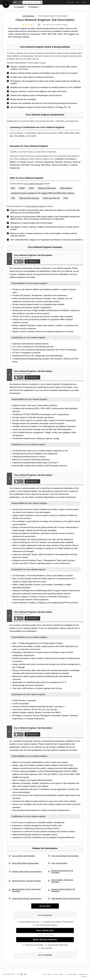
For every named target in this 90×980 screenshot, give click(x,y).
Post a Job (70, 2)
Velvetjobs (6, 5)
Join (78, 2)
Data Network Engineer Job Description (66, 899)
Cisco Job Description (59, 863)
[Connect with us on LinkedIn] (25, 974)
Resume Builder (72, 974)
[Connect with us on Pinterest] (22, 974)
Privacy (61, 974)
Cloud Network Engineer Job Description (27, 899)
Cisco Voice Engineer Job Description (65, 856)
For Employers (34, 7)
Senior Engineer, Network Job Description (62, 881)
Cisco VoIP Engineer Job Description (25, 863)
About (44, 974)
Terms (55, 974)
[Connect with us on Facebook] (18, 974)
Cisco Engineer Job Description (23, 856)
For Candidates (20, 7)
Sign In (84, 2)
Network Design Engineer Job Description (62, 872)
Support (50, 974)
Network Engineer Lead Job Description (26, 881)
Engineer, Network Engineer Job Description (63, 890)
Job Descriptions (28, 16)
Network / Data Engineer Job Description (27, 872)
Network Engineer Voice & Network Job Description (26, 890)
